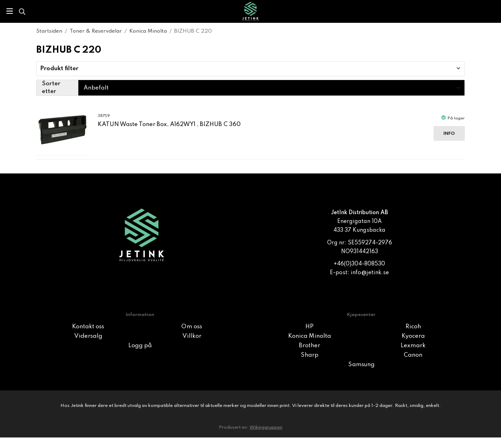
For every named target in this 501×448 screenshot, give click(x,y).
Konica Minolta (310, 336)
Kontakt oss (88, 327)
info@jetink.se (370, 273)
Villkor (192, 336)
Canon (413, 355)
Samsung (361, 365)
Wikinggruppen (266, 427)
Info (449, 134)
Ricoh (413, 327)
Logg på (140, 346)
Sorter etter (51, 88)
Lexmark (413, 346)
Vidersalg (88, 336)
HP (309, 327)
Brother (310, 346)
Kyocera (413, 336)
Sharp (310, 355)
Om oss (192, 327)
